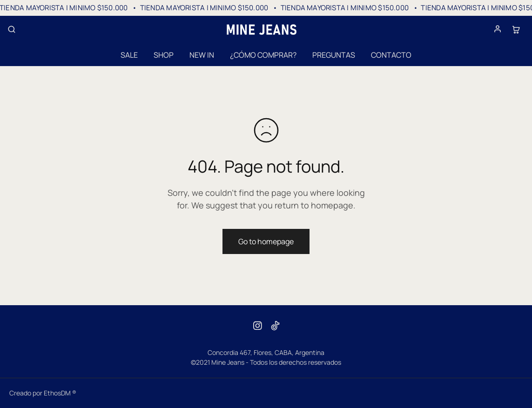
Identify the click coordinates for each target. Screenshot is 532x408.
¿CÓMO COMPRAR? (263, 55)
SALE (129, 55)
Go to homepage (266, 241)
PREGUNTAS (334, 55)
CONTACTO (391, 55)
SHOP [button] (164, 55)
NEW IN (202, 55)
